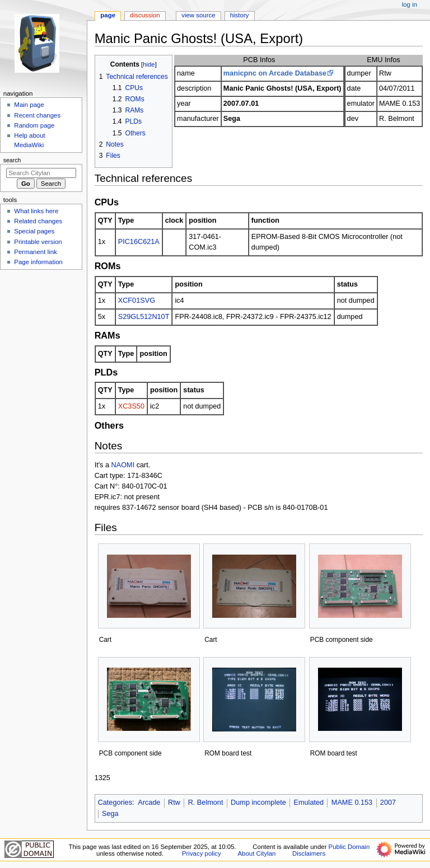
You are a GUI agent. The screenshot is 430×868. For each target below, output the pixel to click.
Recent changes (37, 115)
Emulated (309, 803)
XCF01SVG (137, 301)
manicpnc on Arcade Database (275, 73)
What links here (36, 211)
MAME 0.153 (352, 803)
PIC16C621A (139, 242)
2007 (388, 803)
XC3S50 (131, 406)
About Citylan (256, 853)
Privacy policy (202, 853)
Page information (38, 262)
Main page (29, 105)
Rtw (174, 803)
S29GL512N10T (144, 317)
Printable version (38, 242)
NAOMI (123, 465)
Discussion (145, 15)
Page (108, 15)
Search (12, 160)
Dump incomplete (258, 803)
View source (198, 15)
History (240, 15)
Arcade (149, 803)
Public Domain (349, 847)
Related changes (38, 221)
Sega (110, 814)
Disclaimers (309, 853)
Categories (115, 803)
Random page (34, 125)
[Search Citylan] (41, 173)
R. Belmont (206, 803)
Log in (410, 4)
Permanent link (35, 252)
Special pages (34, 231)
